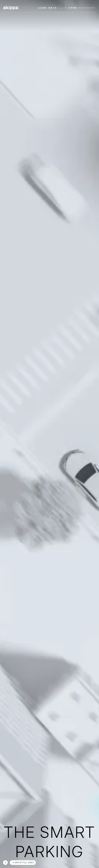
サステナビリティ (87, 8)
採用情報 (73, 8)
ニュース (63, 8)
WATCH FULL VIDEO (24, 863)
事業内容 (53, 8)
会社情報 (42, 8)
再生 (5, 863)
